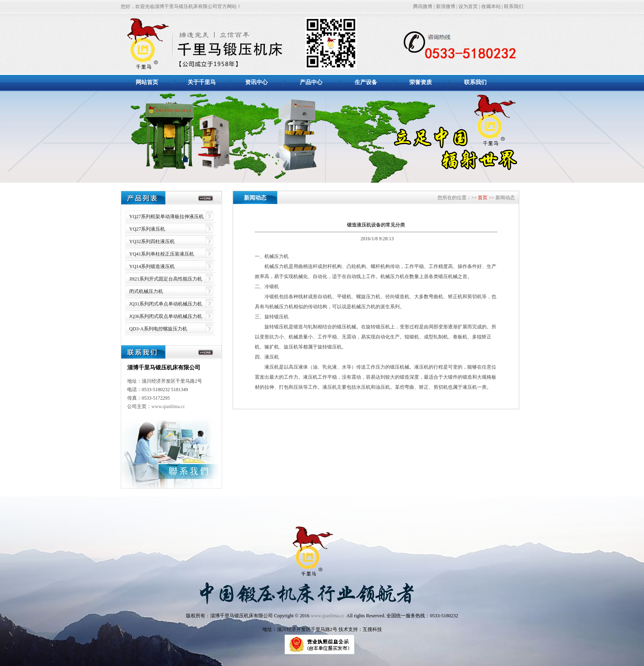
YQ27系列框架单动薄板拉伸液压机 (166, 217)
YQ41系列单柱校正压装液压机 (162, 254)
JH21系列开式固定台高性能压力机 (166, 279)
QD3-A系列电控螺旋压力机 (158, 329)
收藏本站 (491, 6)
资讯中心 (256, 82)
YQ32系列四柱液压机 (152, 241)
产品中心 (311, 82)
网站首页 (147, 82)
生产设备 (366, 82)
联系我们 (514, 6)
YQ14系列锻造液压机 (152, 266)
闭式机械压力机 (146, 291)
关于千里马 (202, 82)
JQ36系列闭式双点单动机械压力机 (166, 316)
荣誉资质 (421, 82)
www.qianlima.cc (168, 406)
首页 (482, 198)
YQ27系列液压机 (147, 229)
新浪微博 (446, 6)
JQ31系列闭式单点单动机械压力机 (166, 304)
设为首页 (468, 6)
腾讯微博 (423, 6)
